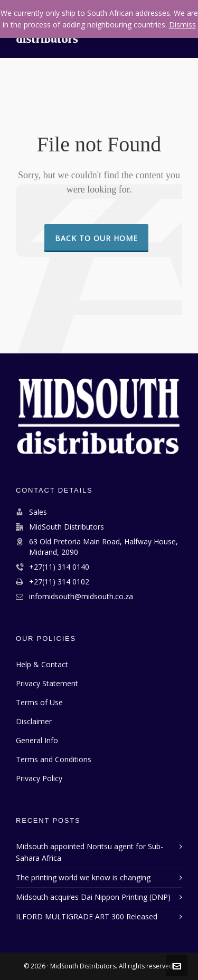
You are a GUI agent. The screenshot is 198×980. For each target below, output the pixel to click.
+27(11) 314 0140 (59, 567)
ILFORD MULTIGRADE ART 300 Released (87, 916)
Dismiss (182, 25)
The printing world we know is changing (83, 877)
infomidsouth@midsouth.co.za (81, 596)
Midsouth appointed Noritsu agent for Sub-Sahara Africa (89, 852)
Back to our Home (96, 238)
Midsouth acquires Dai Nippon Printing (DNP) (93, 897)
